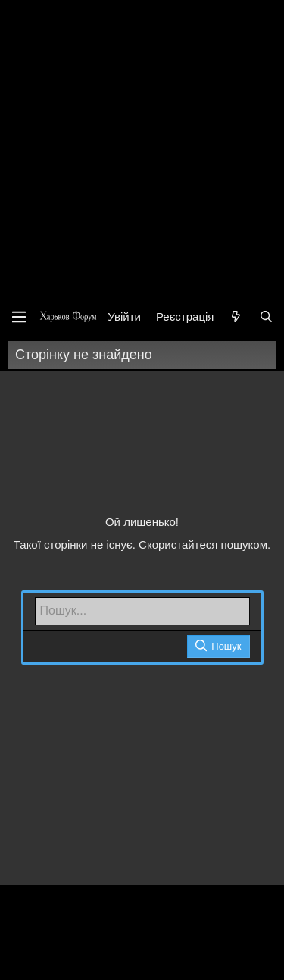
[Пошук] (266, 316)
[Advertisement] (142, 150)
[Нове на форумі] (236, 316)
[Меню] (19, 317)
